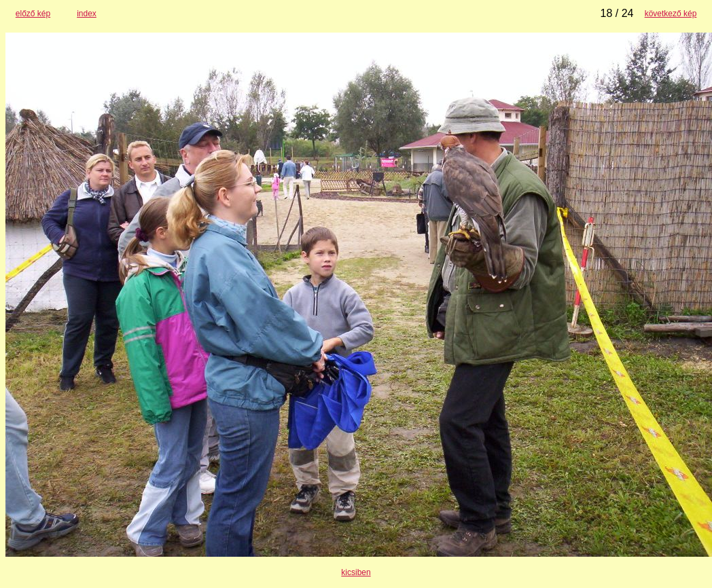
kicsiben (356, 572)
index (87, 14)
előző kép (33, 14)
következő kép (671, 14)
